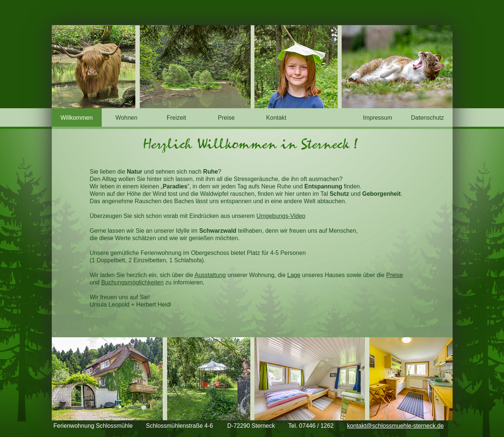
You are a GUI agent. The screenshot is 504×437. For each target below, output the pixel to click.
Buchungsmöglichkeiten (133, 282)
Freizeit (176, 118)
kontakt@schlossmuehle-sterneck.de (396, 426)
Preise (226, 118)
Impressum (377, 118)
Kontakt (276, 118)
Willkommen (76, 118)
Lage (294, 275)
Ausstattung (210, 275)
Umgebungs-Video (281, 216)
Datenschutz (428, 118)
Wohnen (126, 118)
